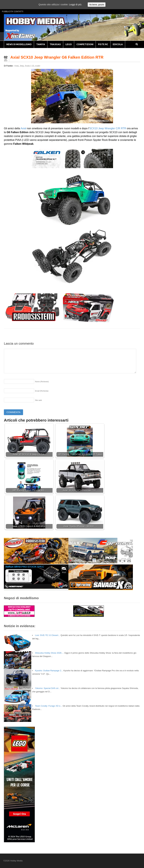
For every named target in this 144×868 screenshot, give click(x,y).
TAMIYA (41, 44)
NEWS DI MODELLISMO (19, 44)
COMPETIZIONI (85, 44)
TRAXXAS (55, 44)
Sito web (38, 400)
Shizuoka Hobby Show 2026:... (49, 653)
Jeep (22, 66)
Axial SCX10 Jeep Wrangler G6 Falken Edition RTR (57, 57)
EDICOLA (118, 44)
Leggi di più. (76, 4)
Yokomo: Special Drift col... (47, 688)
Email (42, 391)
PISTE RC (103, 44)
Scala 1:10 (29, 66)
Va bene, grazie (97, 5)
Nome (42, 382)
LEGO (69, 44)
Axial (16, 66)
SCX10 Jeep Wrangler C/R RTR (108, 128)
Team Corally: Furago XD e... (49, 706)
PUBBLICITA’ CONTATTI (13, 12)
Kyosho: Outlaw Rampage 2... (49, 671)
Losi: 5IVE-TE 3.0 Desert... (47, 635)
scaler (38, 66)
